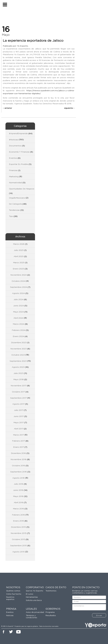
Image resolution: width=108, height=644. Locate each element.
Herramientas (32, 597)
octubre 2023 (18, 355)
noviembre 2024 (18, 275)
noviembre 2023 (18, 349)
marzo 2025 (19, 263)
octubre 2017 (18, 392)
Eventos (13, 158)
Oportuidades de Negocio (22, 189)
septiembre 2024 (19, 287)
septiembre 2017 (18, 398)
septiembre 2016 (18, 472)
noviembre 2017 (18, 386)
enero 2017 (19, 447)
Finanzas (13, 170)
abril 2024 (18, 318)
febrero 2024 (18, 330)
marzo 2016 (18, 509)
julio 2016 (18, 484)
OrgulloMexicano (17, 198)
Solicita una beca (34, 600)
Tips (11, 216)
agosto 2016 (18, 478)
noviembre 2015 (19, 533)
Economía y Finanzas (19, 152)
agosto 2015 (18, 552)
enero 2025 (18, 269)
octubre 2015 (18, 539)
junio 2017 (18, 416)
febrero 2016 (18, 515)
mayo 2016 (18, 496)
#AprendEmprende (18, 134)
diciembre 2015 (18, 527)
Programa (50, 612)
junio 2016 (18, 490)
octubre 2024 (18, 281)
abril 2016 (18, 503)
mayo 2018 (18, 380)
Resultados (51, 616)
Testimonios (51, 591)
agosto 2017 (18, 404)
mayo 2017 (19, 423)
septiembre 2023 (18, 361)
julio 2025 (19, 250)
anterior (8, 108)
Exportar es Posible (18, 164)
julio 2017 (19, 410)
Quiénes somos (13, 591)
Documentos (15, 146)
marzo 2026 (19, 244)
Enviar (99, 616)
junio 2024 (18, 306)
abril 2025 (19, 256)
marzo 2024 (18, 324)
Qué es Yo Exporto (35, 591)
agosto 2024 (18, 293)
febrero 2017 (18, 441)
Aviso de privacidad (35, 612)
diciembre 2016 (18, 453)
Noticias (10, 616)
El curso (30, 594)
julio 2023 (18, 373)
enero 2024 (18, 336)
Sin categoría (15, 204)
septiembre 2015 (18, 546)
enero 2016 (18, 521)
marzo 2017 (18, 435)
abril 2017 (19, 429)
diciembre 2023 (19, 343)
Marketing (14, 177)
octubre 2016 (18, 466)
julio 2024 (18, 300)
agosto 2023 (18, 367)
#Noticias (14, 140)
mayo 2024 (18, 312)
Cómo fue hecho (14, 594)
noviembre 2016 (18, 459)
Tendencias (14, 210)
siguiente (68, 108)
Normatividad (15, 183)
